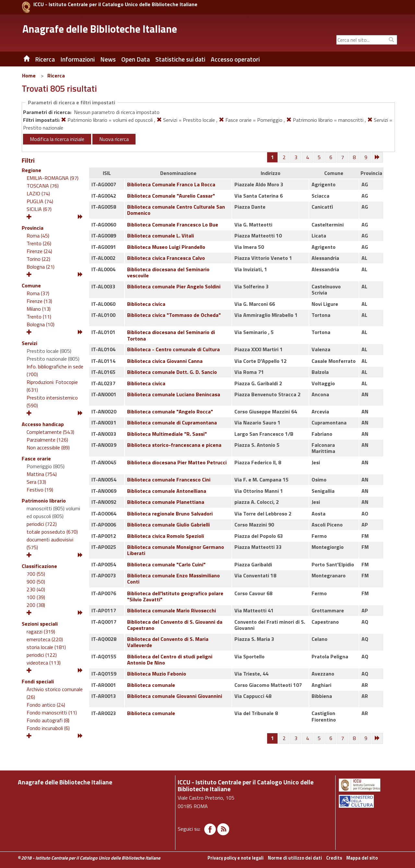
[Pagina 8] (354, 157)
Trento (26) (39, 243)
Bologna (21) (41, 267)
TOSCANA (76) (43, 186)
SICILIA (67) (39, 209)
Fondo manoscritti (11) (52, 712)
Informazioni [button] (77, 59)
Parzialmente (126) (47, 440)
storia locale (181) (46, 647)
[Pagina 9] (366, 157)
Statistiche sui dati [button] (180, 59)
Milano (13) (39, 309)
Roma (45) (38, 236)
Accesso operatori (235, 59)
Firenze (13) (39, 301)
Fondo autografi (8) (48, 720)
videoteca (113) (44, 663)
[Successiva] (378, 157)
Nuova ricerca (114, 139)
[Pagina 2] (284, 157)
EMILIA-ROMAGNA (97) (53, 178)
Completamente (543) (50, 432)
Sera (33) (36, 482)
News (108, 59)
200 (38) (36, 605)
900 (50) (36, 582)
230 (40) (36, 589)
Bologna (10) (41, 324)
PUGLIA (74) (40, 201)
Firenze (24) (39, 251)
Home (29, 75)
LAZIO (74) (38, 193)
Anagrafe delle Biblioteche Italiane (100, 29)
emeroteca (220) (45, 639)
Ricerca (56, 75)
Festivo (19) (40, 490)
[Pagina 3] (296, 157)
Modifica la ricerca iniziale (57, 139)
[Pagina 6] (331, 157)
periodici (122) (42, 655)
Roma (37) (38, 293)
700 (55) (36, 574)
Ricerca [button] (45, 59)
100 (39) (36, 597)
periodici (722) (42, 524)
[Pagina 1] (273, 157)
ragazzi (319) (41, 631)
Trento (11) (39, 317)
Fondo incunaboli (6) (48, 728)
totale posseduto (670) (52, 532)
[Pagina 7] (343, 157)
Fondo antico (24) (46, 705)
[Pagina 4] (308, 157)
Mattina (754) (42, 474)
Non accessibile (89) (48, 447)
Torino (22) (38, 259)
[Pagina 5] (319, 157)
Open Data (136, 59)
